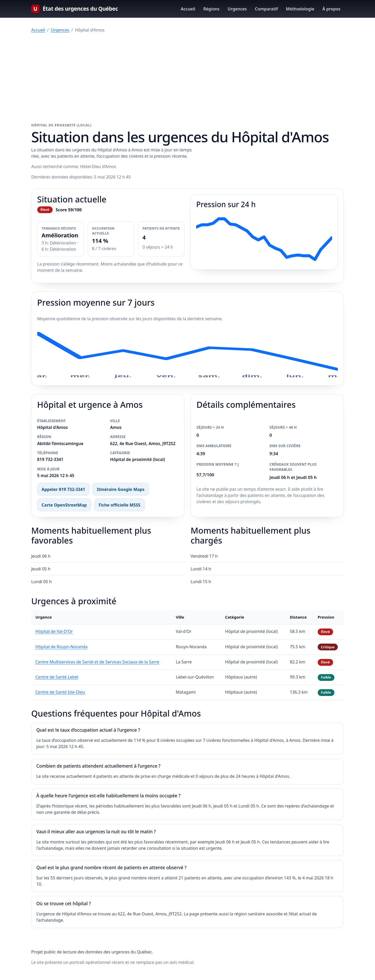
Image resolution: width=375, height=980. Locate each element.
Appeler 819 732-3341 (63, 489)
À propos (331, 9)
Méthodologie (300, 9)
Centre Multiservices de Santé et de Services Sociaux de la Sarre (97, 662)
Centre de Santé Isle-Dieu (60, 692)
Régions (211, 9)
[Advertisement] (187, 78)
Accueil (188, 9)
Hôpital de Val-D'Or (54, 631)
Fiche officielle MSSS (120, 505)
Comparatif (266, 9)
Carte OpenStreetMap (64, 505)
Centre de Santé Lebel (57, 677)
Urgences (237, 9)
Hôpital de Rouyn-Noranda (61, 647)
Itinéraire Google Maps (121, 489)
